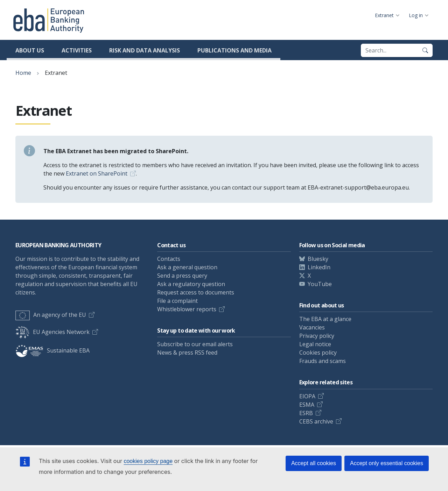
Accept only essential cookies (387, 463)
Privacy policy (317, 336)
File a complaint (177, 301)
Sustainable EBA (52, 350)
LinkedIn (319, 267)
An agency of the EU (51, 315)
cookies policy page (148, 461)
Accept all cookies (314, 463)
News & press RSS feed (187, 353)
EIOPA (307, 396)
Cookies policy (318, 353)
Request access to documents (196, 292)
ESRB (306, 413)
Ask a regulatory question (191, 284)
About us (30, 50)
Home (23, 73)
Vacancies (312, 327)
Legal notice (315, 344)
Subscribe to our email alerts (195, 344)
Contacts (169, 259)
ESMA (307, 405)
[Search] (425, 50)
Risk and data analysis (145, 50)
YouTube (320, 284)
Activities (77, 50)
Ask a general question (187, 267)
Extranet (384, 15)
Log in (416, 15)
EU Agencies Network (52, 332)
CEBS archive (316, 421)
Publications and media (234, 50)
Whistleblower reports (187, 309)
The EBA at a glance (325, 319)
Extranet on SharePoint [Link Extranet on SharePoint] (97, 173)
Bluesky (318, 259)
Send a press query (182, 276)
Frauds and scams (323, 361)
